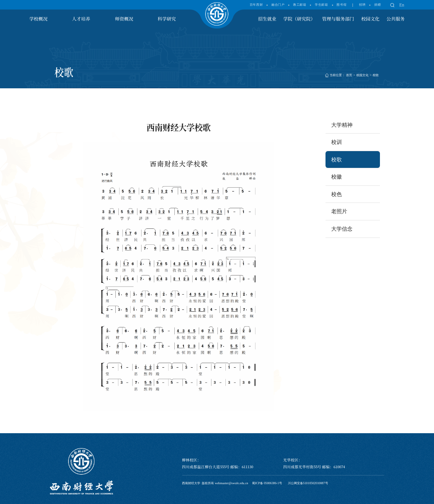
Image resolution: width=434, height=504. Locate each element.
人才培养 (81, 18)
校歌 (376, 75)
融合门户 (278, 5)
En (402, 5)
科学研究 (167, 18)
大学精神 (342, 125)
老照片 (339, 211)
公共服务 (396, 18)
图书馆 (341, 5)
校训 (337, 142)
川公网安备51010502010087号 (308, 483)
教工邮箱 (300, 5)
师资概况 (124, 18)
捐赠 (377, 5)
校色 (337, 194)
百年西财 (256, 5)
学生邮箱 (321, 5)
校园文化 (370, 18)
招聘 (362, 5)
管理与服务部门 (338, 18)
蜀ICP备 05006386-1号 (267, 483)
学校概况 (38, 18)
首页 (349, 75)
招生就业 (267, 18)
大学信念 (342, 229)
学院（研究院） (299, 18)
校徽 (337, 177)
